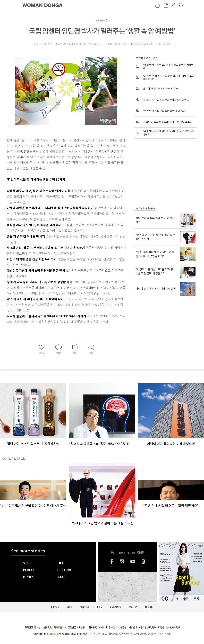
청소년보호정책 (173, 627)
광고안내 (38, 627)
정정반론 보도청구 (76, 627)
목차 (175, 598)
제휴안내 (133, 627)
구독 (186, 598)
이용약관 (142, 627)
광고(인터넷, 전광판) (118, 627)
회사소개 (103, 627)
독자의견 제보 (60, 627)
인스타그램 (122, 561)
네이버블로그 (143, 561)
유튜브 (133, 561)
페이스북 (112, 561)
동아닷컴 (93, 628)
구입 (196, 598)
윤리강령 (48, 627)
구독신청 (29, 627)
